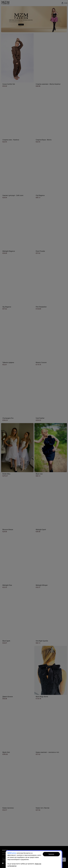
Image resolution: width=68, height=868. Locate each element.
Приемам (51, 854)
